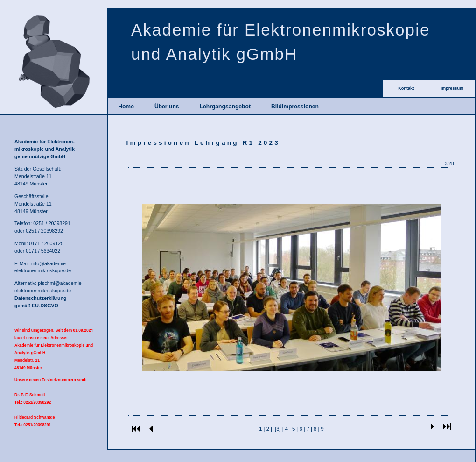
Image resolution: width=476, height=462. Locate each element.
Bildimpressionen (295, 107)
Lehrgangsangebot (225, 107)
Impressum (452, 88)
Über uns (167, 107)
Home (126, 107)
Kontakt (406, 88)
